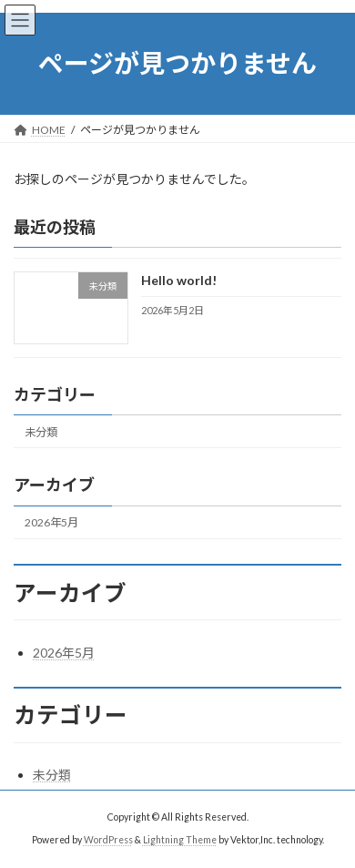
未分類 (41, 432)
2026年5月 (51, 522)
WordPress (108, 840)
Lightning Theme (180, 840)
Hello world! (179, 280)
